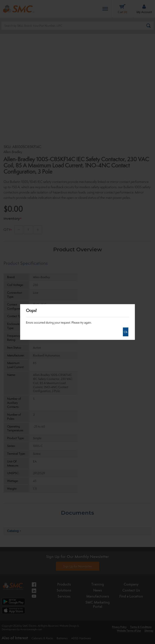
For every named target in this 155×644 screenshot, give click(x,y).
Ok (126, 332)
